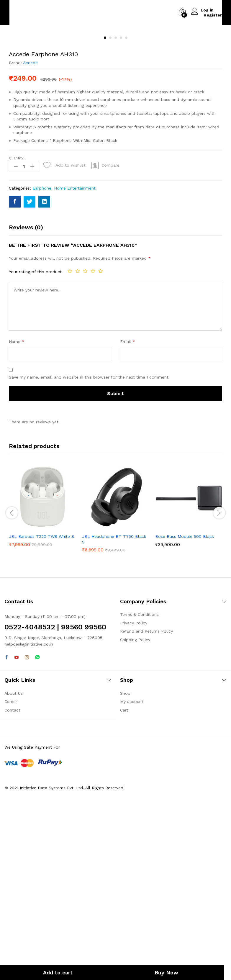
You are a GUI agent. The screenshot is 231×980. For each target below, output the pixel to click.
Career (11, 868)
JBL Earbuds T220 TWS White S (41, 703)
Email (128, 508)
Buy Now (164, 972)
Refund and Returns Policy (146, 798)
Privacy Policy (134, 790)
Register (213, 15)
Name (17, 508)
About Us (14, 860)
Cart (124, 876)
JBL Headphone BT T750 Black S (114, 706)
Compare (110, 332)
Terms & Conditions (139, 781)
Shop (125, 860)
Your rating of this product (35, 438)
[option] (42, 676)
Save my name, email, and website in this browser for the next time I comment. (89, 544)
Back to (30, 12)
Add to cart (58, 972)
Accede (30, 231)
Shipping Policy (135, 806)
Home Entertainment (75, 355)
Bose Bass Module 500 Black (185, 703)
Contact (12, 876)
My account (132, 868)
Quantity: (17, 326)
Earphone (42, 355)
